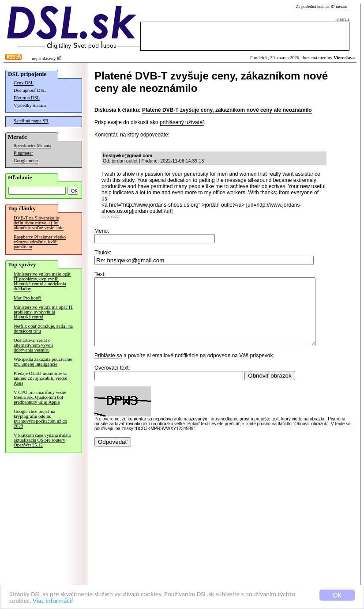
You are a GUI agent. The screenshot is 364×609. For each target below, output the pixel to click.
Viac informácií (79, 601)
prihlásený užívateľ (182, 122)
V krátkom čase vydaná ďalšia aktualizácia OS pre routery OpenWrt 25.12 (42, 440)
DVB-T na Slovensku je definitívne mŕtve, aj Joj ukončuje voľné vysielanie (39, 223)
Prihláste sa (108, 369)
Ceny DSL (24, 83)
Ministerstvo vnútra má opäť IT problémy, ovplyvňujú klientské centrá (43, 312)
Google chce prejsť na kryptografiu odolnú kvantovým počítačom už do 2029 (40, 419)
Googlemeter (26, 161)
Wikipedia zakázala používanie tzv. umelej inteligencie (43, 362)
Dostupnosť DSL (30, 90)
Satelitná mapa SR (31, 121)
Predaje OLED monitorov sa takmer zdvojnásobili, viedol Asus (41, 378)
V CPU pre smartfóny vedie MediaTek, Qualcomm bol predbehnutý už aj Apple (40, 397)
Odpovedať (111, 216)
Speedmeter (25, 146)
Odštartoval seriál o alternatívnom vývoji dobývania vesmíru (33, 345)
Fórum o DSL (27, 98)
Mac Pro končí (28, 298)
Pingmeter (23, 153)
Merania (44, 146)
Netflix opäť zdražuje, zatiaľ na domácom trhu (43, 329)
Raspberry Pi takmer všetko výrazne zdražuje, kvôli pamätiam (40, 242)
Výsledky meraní (30, 105)
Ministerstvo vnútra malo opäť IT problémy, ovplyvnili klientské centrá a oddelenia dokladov (42, 281)
